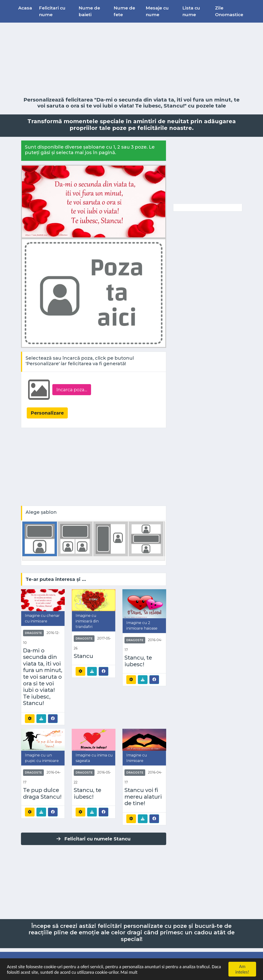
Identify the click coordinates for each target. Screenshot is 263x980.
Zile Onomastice (229, 11)
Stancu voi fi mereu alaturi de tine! (143, 797)
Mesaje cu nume (157, 11)
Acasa (25, 8)
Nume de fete (124, 11)
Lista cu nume (191, 11)
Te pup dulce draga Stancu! (42, 793)
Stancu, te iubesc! (138, 661)
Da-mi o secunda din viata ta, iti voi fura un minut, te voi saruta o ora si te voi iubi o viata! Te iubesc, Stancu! (43, 677)
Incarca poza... (72, 390)
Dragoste (33, 633)
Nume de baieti (89, 11)
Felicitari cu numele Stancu (93, 839)
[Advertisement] (132, 60)
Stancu (83, 656)
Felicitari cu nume (52, 11)
